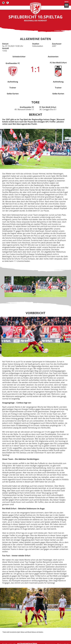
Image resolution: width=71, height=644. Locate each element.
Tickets (3, 3)
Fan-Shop (8, 3)
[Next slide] (68, 287)
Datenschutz (63, 640)
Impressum (51, 640)
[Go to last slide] (3, 287)
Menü (66, 4)
